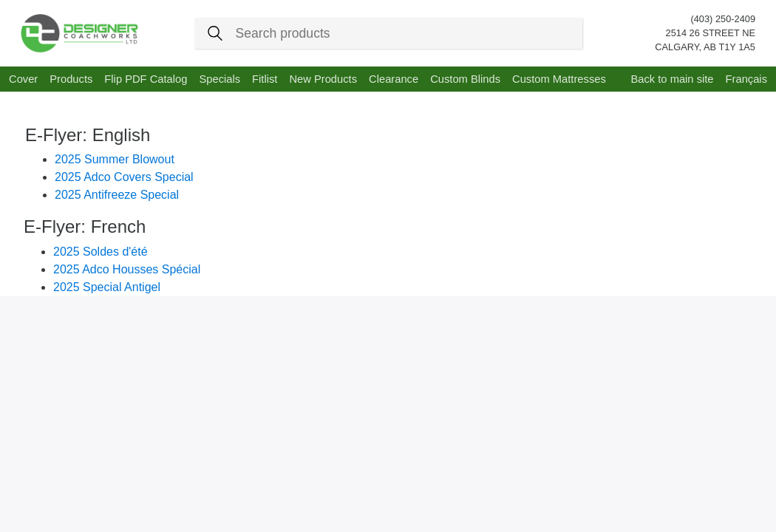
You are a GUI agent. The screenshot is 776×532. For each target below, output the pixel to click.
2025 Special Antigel (107, 287)
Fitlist (265, 79)
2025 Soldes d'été (101, 252)
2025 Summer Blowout (115, 159)
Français (746, 79)
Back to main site (672, 79)
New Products (323, 79)
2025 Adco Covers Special (124, 177)
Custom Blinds (465, 79)
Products (71, 79)
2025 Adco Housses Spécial (127, 269)
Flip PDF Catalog (146, 79)
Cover (23, 79)
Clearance (394, 79)
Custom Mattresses (559, 79)
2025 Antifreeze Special (117, 195)
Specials (219, 79)
